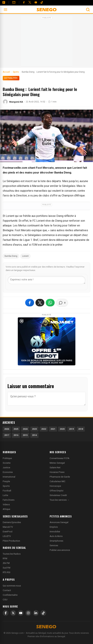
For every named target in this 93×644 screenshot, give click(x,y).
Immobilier (55, 532)
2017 (7, 435)
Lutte (5, 495)
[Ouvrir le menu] (5, 10)
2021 (53, 429)
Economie (8, 472)
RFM (5, 558)
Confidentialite (10, 595)
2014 (34, 435)
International (9, 477)
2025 (16, 429)
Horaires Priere (57, 472)
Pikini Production (11, 541)
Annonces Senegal (59, 522)
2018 (81, 429)
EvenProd (8, 532)
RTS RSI (7, 572)
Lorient (25, 256)
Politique (7, 458)
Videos (6, 504)
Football (7, 491)
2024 (25, 429)
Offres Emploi (57, 491)
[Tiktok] (42, 2)
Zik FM (6, 563)
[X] (13, 613)
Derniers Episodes (12, 522)
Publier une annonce (60, 550)
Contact (7, 590)
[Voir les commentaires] (62, 303)
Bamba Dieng (11, 256)
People (6, 481)
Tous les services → (60, 500)
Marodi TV (8, 527)
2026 (7, 429)
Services (54, 545)
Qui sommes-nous (12, 586)
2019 (71, 429)
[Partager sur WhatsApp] (50, 303)
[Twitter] (30, 2)
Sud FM (7, 568)
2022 (44, 429)
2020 (62, 429)
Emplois (54, 527)
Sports (6, 486)
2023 (34, 429)
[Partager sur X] (40, 303)
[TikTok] (43, 613)
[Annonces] (4, 2)
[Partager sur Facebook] (30, 303)
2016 (16, 435)
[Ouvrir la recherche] (88, 10)
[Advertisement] (47, 42)
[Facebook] (24, 2)
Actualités (11, 78)
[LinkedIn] (36, 613)
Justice (6, 467)
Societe (7, 463)
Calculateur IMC (58, 481)
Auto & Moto (56, 536)
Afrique (6, 509)
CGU (5, 600)
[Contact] (14, 2)
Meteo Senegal (57, 463)
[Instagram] (28, 613)
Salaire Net (55, 467)
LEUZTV (7, 536)
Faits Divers (9, 500)
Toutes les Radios (12, 554)
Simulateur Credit (58, 495)
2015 (25, 435)
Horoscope (55, 486)
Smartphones (56, 541)
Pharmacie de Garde (60, 477)
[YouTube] (36, 2)
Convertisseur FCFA (60, 458)
